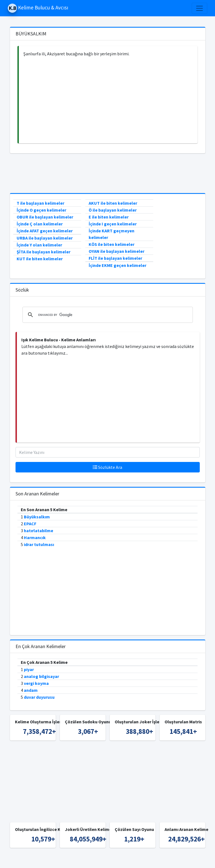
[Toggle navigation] (199, 8)
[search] (107, 315)
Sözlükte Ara (107, 467)
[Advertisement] (108, 100)
